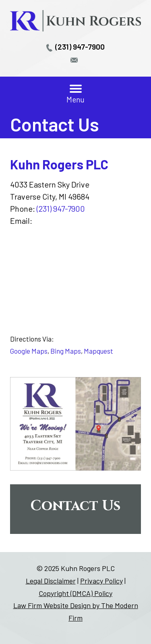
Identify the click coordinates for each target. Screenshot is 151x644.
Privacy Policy (101, 581)
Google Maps (29, 351)
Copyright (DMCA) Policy (75, 593)
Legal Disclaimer (51, 581)
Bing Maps (66, 351)
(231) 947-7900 (80, 47)
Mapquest (98, 351)
